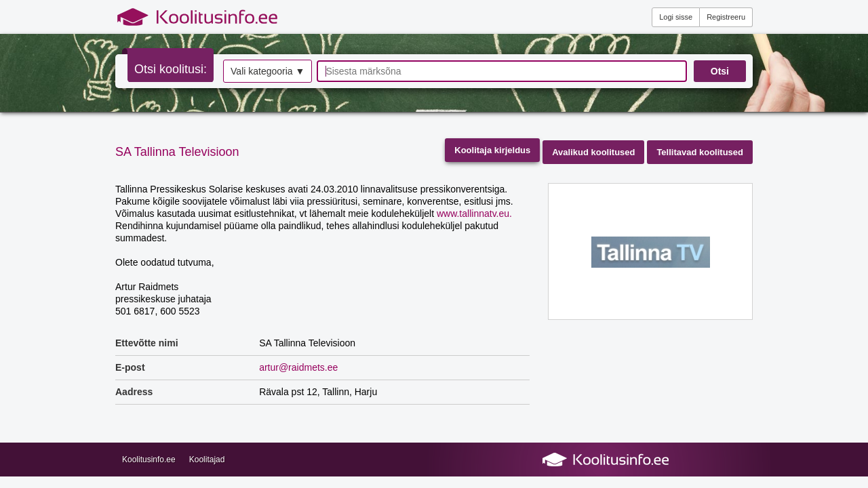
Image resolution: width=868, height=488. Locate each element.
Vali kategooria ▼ (268, 71)
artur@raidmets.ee (298, 367)
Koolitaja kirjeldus (492, 150)
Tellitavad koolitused (700, 152)
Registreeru (726, 17)
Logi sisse (676, 17)
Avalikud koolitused (593, 152)
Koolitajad (207, 460)
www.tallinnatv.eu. (474, 213)
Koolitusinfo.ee (149, 460)
